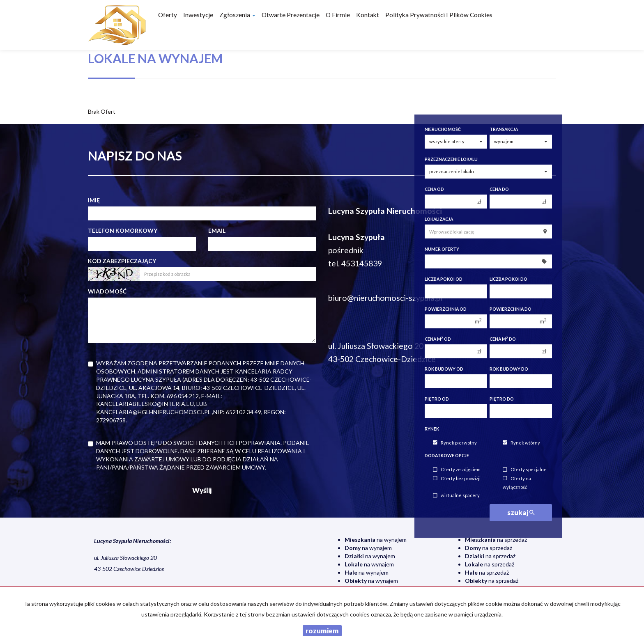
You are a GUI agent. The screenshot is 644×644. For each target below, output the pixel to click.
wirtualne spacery (456, 496)
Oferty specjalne (525, 470)
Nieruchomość (443, 129)
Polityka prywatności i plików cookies (439, 15)
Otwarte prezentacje (291, 15)
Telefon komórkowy (123, 230)
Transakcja (504, 129)
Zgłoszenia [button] (237, 15)
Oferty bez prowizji (457, 478)
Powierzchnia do (511, 309)
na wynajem (376, 540)
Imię (94, 200)
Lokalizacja (439, 219)
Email (217, 230)
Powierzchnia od (446, 309)
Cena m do (503, 339)
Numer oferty (442, 249)
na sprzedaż (496, 540)
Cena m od (438, 339)
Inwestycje (198, 15)
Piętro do (502, 399)
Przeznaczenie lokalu (451, 159)
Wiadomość (107, 291)
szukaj (521, 512)
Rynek (432, 429)
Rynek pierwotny (455, 443)
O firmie (338, 15)
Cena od (434, 189)
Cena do (499, 189)
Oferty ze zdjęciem (457, 470)
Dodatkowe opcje (447, 456)
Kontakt (368, 15)
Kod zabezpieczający (122, 261)
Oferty (168, 15)
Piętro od (437, 399)
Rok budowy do (509, 369)
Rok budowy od (444, 369)
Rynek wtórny (521, 443)
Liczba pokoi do (508, 279)
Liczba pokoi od (444, 279)
